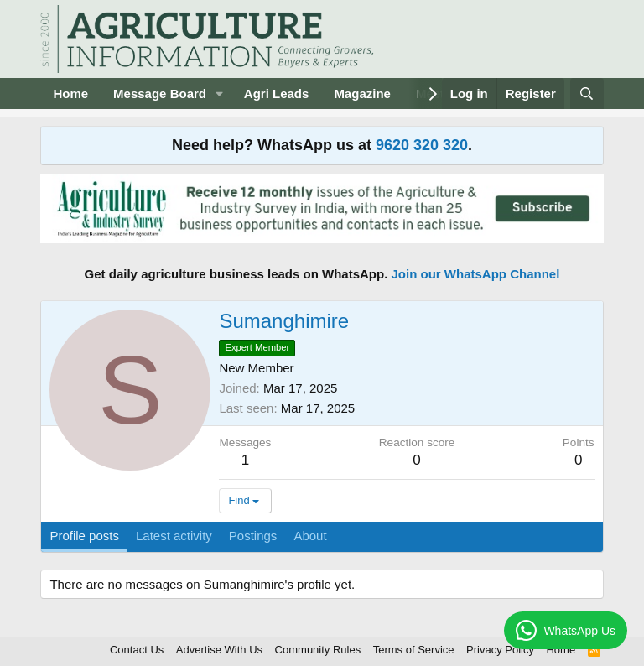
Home (70, 94)
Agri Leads (277, 94)
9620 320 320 (422, 145)
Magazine (362, 94)
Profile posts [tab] (84, 536)
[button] (220, 94)
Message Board (160, 94)
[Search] (587, 94)
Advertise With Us (219, 650)
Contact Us (137, 650)
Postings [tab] (253, 536)
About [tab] (310, 536)
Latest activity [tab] (174, 536)
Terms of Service (414, 650)
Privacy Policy (500, 650)
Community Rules (318, 650)
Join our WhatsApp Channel (476, 274)
